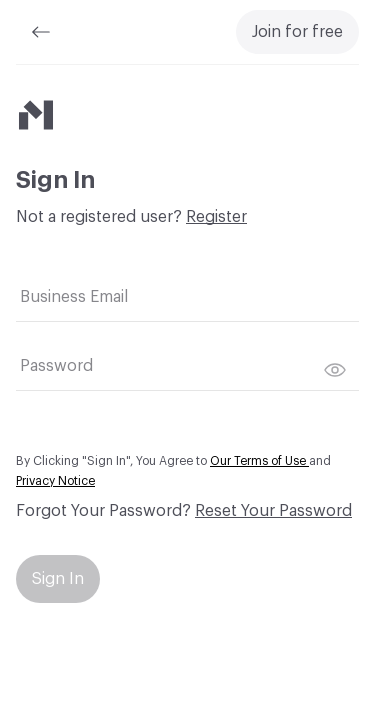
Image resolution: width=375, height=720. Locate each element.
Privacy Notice (55, 481)
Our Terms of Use (259, 461)
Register (216, 217)
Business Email (74, 297)
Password (56, 366)
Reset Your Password (273, 511)
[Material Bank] (36, 115)
